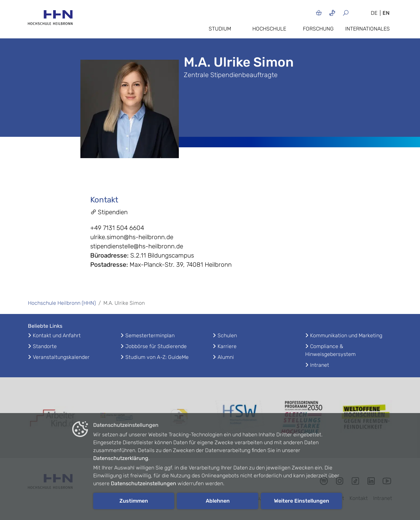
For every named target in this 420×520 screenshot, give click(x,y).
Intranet (320, 365)
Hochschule (269, 29)
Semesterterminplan (150, 335)
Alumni (226, 357)
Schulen (227, 335)
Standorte (45, 346)
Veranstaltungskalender (61, 357)
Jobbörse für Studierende (156, 346)
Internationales (367, 29)
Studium (220, 29)
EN (386, 13)
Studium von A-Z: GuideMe (157, 357)
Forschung (318, 29)
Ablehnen (218, 501)
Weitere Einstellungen (302, 501)
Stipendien (109, 212)
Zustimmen (134, 501)
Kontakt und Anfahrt (57, 335)
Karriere (227, 346)
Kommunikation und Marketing (346, 335)
